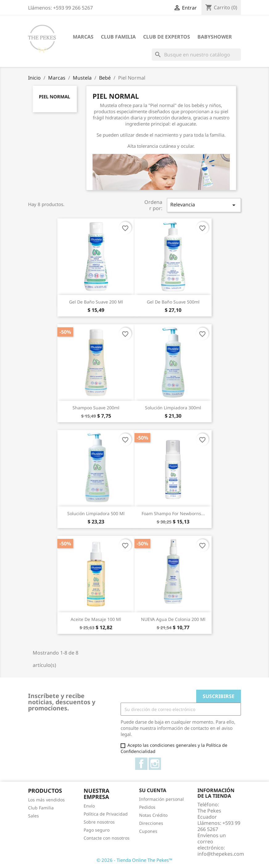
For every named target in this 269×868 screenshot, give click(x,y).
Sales (33, 816)
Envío (89, 806)
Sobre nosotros (99, 822)
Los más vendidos (46, 800)
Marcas (83, 37)
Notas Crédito (153, 815)
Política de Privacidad (106, 814)
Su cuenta (153, 790)
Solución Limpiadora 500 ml (96, 513)
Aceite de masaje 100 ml (96, 619)
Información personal (161, 799)
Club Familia (118, 37)
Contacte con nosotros (107, 838)
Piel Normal (54, 97)
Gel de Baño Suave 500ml (173, 302)
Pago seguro (97, 830)
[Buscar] (196, 55)
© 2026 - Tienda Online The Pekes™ (134, 860)
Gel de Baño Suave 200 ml (96, 302)
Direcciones (151, 823)
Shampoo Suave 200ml (96, 408)
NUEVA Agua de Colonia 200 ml (173, 619)
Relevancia (204, 205)
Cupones (148, 831)
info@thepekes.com (221, 854)
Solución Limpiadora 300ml (173, 408)
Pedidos (147, 807)
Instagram (155, 764)
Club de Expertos (167, 37)
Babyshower (215, 37)
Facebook (141, 764)
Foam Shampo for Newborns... (173, 513)
